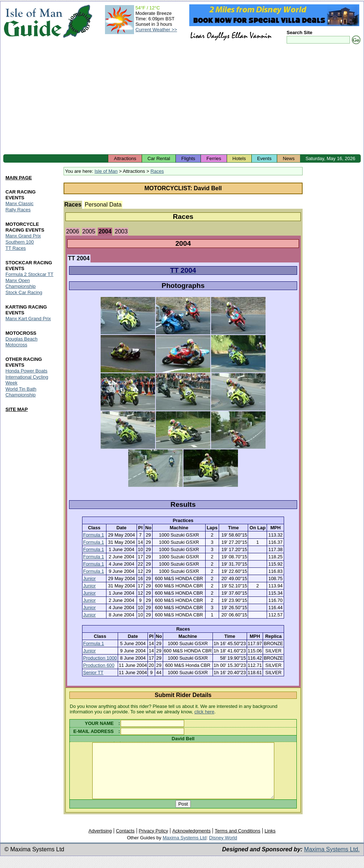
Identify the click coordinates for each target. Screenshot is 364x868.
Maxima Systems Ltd (185, 849)
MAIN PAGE (19, 178)
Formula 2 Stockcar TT (29, 274)
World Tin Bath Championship (21, 392)
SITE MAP (17, 409)
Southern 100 (20, 242)
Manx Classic (19, 203)
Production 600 (99, 665)
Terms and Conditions (238, 842)
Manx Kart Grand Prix (28, 319)
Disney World (223, 849)
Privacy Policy (153, 842)
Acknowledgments (191, 842)
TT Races (16, 248)
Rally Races (18, 210)
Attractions (125, 158)
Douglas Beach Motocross (21, 342)
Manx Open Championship (21, 283)
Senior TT (93, 673)
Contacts (125, 842)
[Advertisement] (182, 100)
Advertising (100, 842)
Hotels (239, 158)
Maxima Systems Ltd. (332, 860)
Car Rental (159, 158)
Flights (188, 158)
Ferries (214, 158)
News (289, 158)
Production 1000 (100, 658)
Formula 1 (94, 535)
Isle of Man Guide (33, 21)
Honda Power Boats (27, 371)
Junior (90, 578)
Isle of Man (106, 171)
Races (157, 171)
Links (270, 842)
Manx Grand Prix (23, 236)
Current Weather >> (156, 30)
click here (204, 712)
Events (264, 158)
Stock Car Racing (24, 292)
